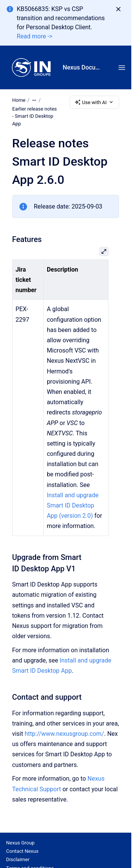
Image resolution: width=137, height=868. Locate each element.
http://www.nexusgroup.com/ (65, 734)
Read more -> (35, 36)
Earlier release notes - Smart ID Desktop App (34, 116)
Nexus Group (20, 843)
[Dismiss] (118, 9)
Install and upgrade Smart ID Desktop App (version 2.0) (73, 505)
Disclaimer (18, 859)
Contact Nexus (22, 851)
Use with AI (95, 102)
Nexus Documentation (83, 67)
